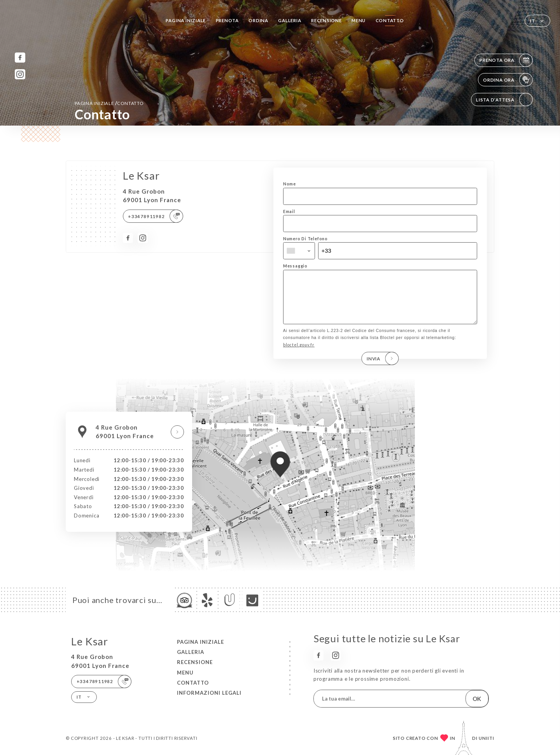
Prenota (227, 20)
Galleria (290, 20)
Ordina (258, 20)
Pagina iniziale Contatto (109, 103)
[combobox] (299, 251)
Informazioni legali (209, 693)
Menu (359, 20)
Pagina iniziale (186, 20)
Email (289, 211)
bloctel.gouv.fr (299, 356)
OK (477, 699)
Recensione (326, 20)
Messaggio (295, 266)
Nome (290, 184)
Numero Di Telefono (305, 239)
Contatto (390, 20)
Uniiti (486, 738)
